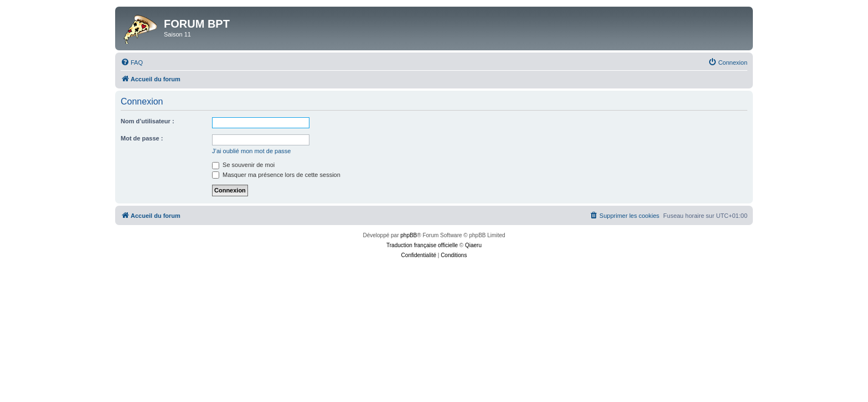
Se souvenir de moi (243, 165)
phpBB (409, 235)
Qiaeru (473, 245)
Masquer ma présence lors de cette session (276, 175)
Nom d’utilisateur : (148, 121)
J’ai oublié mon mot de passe (251, 151)
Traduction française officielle (422, 245)
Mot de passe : (142, 138)
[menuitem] (132, 62)
